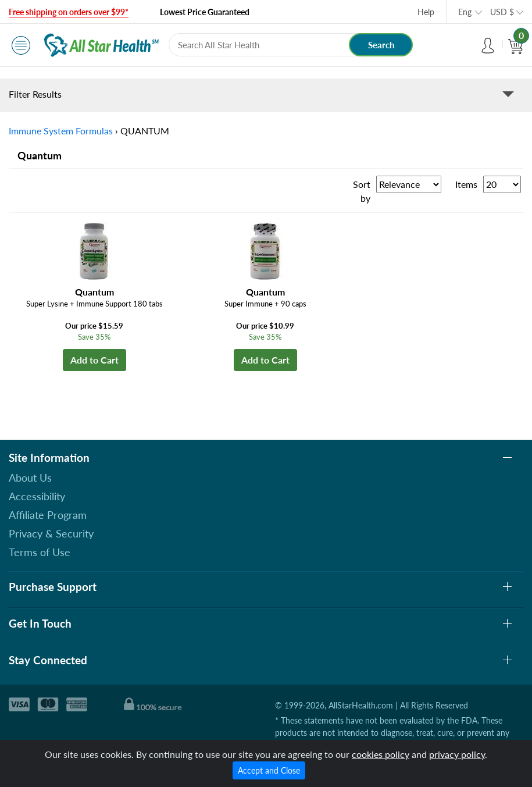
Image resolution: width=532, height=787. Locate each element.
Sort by (362, 191)
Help (426, 12)
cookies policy (381, 754)
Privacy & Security (51, 533)
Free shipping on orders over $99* (69, 12)
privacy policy (457, 754)
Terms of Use (40, 552)
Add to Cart (94, 360)
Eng (465, 12)
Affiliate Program (48, 515)
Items (466, 184)
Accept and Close (269, 770)
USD (502, 12)
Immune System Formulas (61, 131)
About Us (30, 478)
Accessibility (37, 496)
